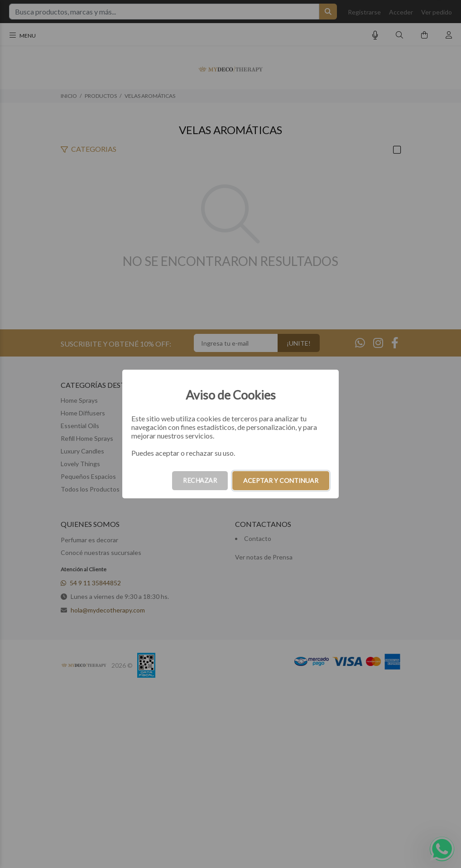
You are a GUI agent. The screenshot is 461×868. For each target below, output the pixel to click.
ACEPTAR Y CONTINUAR (281, 480)
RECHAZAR (200, 480)
